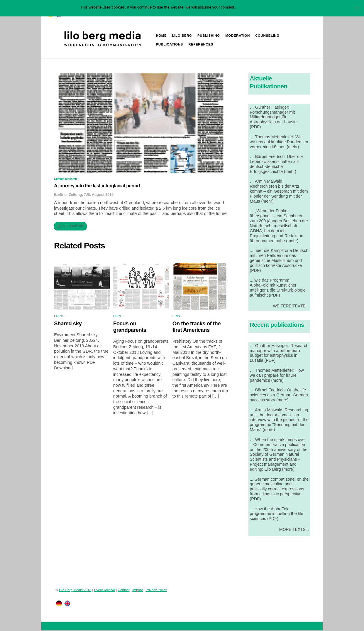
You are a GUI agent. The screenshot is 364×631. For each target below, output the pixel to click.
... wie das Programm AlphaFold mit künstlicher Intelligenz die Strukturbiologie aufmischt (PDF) (278, 288)
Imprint (138, 590)
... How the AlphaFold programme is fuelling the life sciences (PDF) (277, 514)
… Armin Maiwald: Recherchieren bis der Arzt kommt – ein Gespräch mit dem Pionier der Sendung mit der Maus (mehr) (279, 192)
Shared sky (68, 324)
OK (241, 7)
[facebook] (67, 604)
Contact (124, 590)
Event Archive (105, 590)
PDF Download (70, 227)
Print (59, 317)
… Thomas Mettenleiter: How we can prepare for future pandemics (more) (277, 376)
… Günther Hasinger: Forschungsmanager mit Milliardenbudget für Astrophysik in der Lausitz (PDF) (274, 118)
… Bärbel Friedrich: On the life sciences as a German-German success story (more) (279, 396)
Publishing (209, 36)
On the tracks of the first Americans (197, 327)
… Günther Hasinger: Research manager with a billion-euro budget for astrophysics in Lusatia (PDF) (279, 354)
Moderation (238, 36)
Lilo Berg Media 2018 (75, 590)
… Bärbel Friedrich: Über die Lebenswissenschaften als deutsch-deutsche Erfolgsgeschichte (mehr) (276, 165)
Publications (170, 45)
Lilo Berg (182, 36)
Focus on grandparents (130, 327)
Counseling (268, 36)
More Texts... (294, 530)
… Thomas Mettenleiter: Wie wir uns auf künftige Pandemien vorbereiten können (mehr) (279, 142)
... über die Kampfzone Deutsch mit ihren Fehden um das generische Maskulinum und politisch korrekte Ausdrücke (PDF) (279, 261)
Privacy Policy (156, 590)
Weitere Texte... (291, 306)
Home (161, 36)
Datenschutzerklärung (265, 7)
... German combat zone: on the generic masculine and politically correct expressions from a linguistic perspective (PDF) (279, 490)
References (201, 45)
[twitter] (59, 604)
